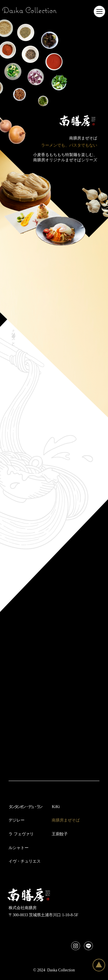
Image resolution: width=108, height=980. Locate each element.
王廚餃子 (60, 834)
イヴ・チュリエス (25, 861)
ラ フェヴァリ (21, 834)
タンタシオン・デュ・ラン (25, 807)
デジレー (17, 820)
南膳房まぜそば (66, 820)
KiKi (56, 807)
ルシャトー (19, 848)
